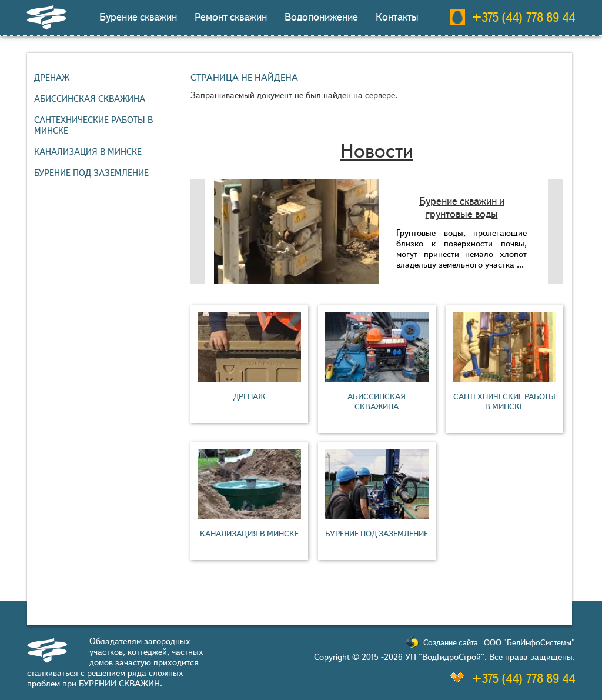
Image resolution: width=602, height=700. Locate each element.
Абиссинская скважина (90, 99)
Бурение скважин (138, 17)
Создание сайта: (451, 643)
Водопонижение (321, 17)
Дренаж (52, 78)
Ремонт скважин (231, 17)
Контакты (397, 17)
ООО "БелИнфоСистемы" (529, 643)
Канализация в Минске (88, 152)
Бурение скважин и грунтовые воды (462, 208)
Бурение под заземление (91, 173)
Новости (377, 151)
